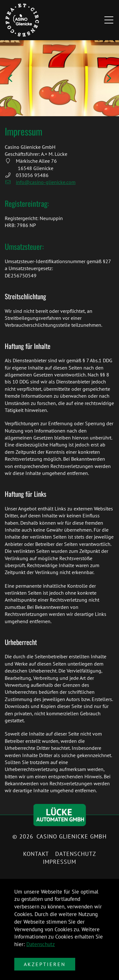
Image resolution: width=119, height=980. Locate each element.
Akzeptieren (45, 964)
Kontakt (36, 854)
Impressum (60, 862)
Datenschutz (41, 944)
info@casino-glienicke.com (40, 182)
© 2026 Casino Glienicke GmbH (60, 836)
